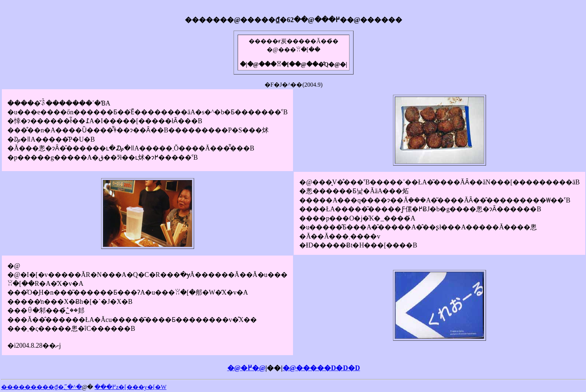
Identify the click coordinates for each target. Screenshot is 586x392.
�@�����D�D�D (321, 368)
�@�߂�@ (247, 368)
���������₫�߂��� (58, 387)
